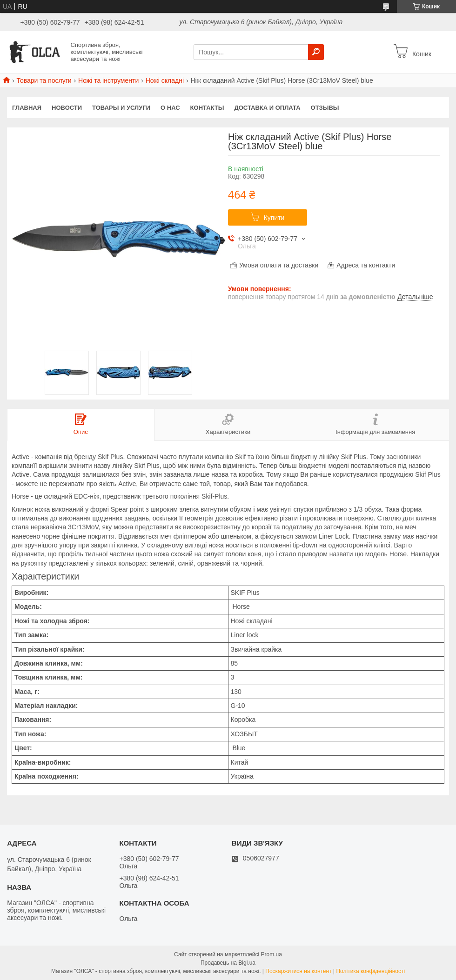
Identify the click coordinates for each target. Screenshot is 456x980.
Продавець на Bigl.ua (228, 963)
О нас (170, 108)
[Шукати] (316, 52)
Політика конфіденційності (370, 971)
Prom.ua (272, 954)
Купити (274, 218)
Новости (67, 108)
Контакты (207, 108)
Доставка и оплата (267, 108)
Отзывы (325, 108)
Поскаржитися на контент (298, 971)
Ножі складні (165, 80)
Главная (27, 108)
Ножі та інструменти (108, 80)
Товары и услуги (121, 108)
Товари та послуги (44, 80)
